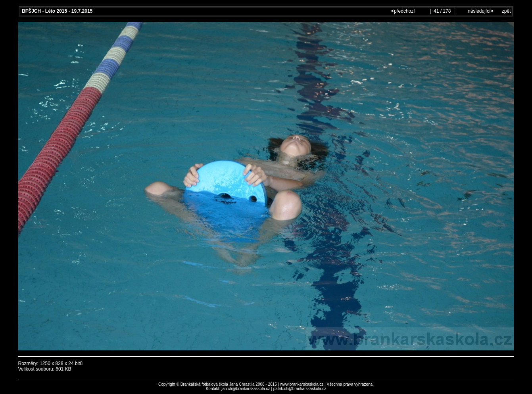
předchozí (404, 11)
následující (480, 11)
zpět (506, 11)
